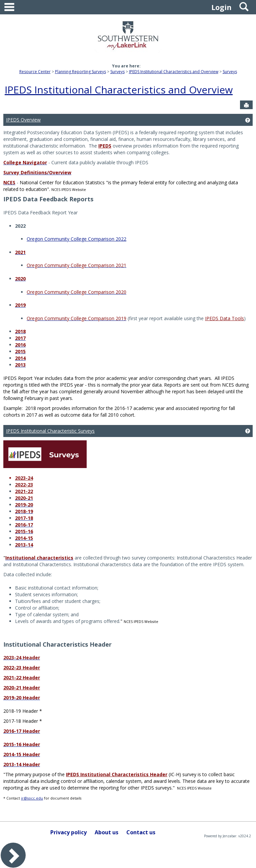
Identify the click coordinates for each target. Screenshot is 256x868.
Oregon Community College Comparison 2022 (76, 239)
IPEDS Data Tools (224, 318)
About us (106, 832)
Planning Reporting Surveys (80, 72)
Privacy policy (68, 832)
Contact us (141, 832)
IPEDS (105, 146)
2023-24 (24, 478)
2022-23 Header (22, 668)
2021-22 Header (22, 678)
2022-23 (24, 485)
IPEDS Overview (23, 120)
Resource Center (35, 72)
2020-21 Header (22, 688)
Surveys (117, 72)
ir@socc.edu (32, 798)
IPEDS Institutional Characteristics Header (117, 774)
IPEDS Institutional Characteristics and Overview (174, 72)
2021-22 (24, 491)
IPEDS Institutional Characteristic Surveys (50, 431)
